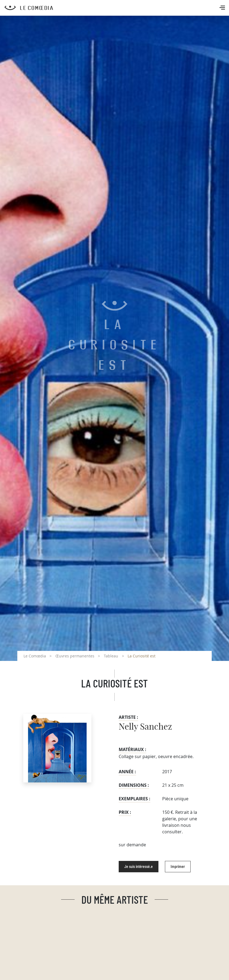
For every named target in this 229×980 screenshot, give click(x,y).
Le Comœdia (35, 656)
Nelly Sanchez (145, 727)
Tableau (111, 656)
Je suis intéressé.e (139, 867)
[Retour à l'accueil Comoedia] (117, 8)
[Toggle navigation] (223, 8)
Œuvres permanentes (75, 656)
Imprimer (178, 867)
